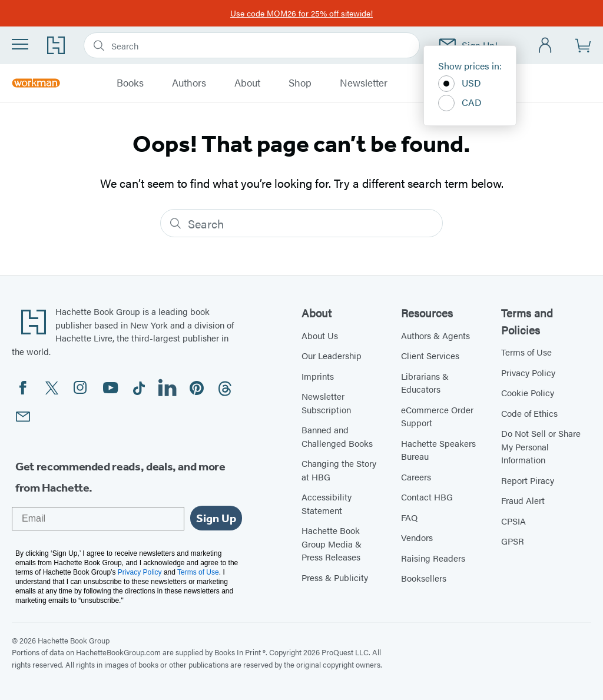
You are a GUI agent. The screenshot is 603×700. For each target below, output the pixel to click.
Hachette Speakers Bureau (438, 450)
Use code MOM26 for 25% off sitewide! (301, 13)
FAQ (409, 517)
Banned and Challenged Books (337, 436)
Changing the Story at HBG (339, 470)
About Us (320, 335)
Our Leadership (332, 355)
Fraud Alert (523, 500)
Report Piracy (528, 480)
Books (130, 83)
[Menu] (20, 44)
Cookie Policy (528, 392)
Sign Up (216, 518)
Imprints (318, 376)
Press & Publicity (335, 577)
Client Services (430, 355)
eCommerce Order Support (437, 416)
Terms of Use (526, 352)
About (247, 83)
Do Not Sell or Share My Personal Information (541, 446)
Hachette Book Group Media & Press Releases (332, 543)
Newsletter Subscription (326, 403)
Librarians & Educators (425, 383)
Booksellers (424, 578)
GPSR (513, 541)
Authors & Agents (435, 335)
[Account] (546, 46)
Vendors (417, 537)
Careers (416, 477)
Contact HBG (427, 497)
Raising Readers (433, 558)
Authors (189, 83)
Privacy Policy (528, 372)
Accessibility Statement (327, 503)
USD (460, 84)
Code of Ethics (529, 413)
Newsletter (364, 83)
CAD (460, 103)
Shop (300, 83)
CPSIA (513, 521)
